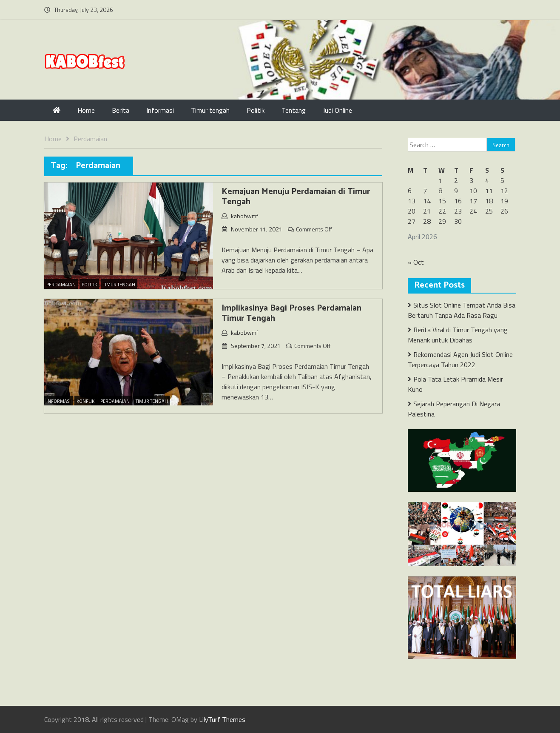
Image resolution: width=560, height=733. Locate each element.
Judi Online (337, 110)
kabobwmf (244, 216)
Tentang (294, 110)
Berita (121, 110)
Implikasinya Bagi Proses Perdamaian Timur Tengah (291, 313)
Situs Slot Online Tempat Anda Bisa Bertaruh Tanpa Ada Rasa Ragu (462, 310)
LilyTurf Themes (222, 719)
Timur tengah (210, 110)
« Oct (416, 262)
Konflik (85, 401)
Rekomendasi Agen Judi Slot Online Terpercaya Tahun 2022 (460, 359)
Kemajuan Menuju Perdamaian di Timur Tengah (296, 197)
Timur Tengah (119, 285)
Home (86, 110)
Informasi (160, 110)
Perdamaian (61, 285)
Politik (256, 110)
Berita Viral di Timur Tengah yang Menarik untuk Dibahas (458, 335)
